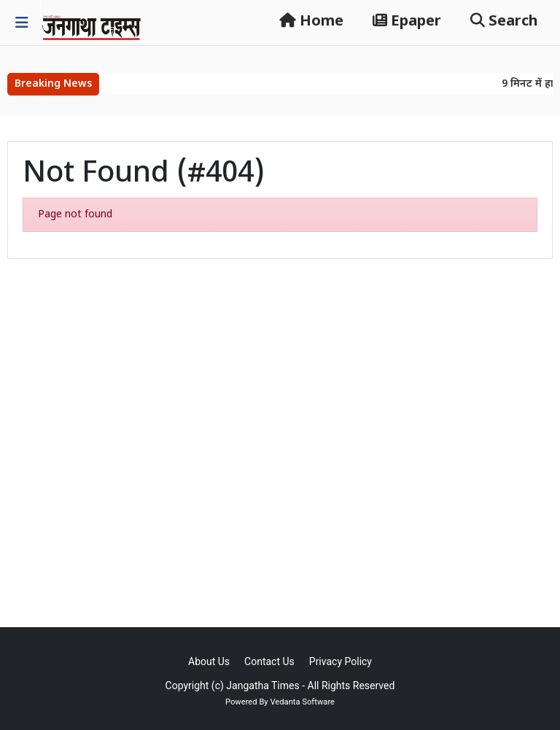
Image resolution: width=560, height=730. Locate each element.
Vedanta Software (302, 702)
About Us (209, 661)
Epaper (407, 22)
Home (311, 22)
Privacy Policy (341, 661)
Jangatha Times (262, 686)
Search (504, 22)
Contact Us (269, 661)
